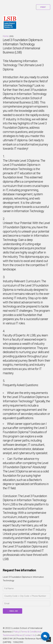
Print (43, 7)
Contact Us (29, 635)
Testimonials (9, 635)
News (20, 635)
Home (6, 36)
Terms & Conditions (30, 632)
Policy (16, 632)
